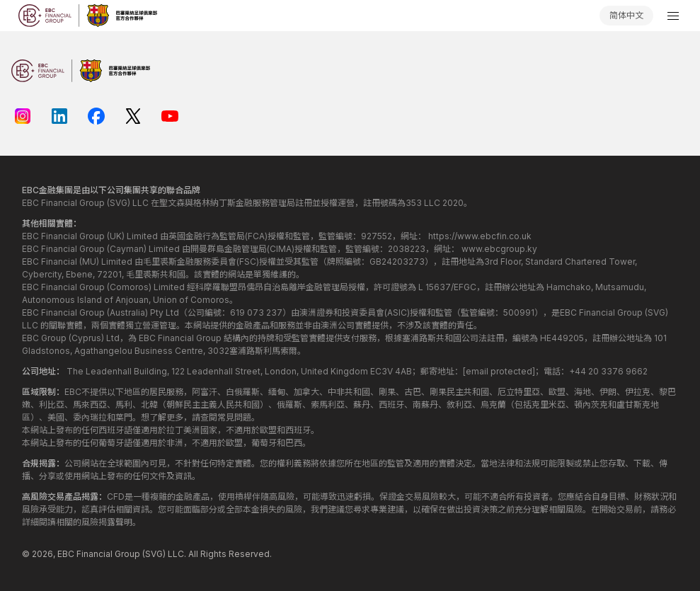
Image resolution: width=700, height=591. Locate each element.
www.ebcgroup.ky (499, 249)
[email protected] (499, 371)
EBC (66, 554)
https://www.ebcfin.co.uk (480, 236)
